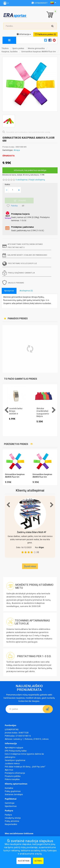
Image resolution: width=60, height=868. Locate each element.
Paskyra (8, 815)
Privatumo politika (13, 776)
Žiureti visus (30, 566)
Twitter (46, 40)
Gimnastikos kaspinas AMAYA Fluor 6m (39, 52)
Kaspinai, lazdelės (10, 52)
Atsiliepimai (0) (26, 291)
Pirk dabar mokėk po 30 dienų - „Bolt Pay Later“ (25, 767)
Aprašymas (9, 291)
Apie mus (9, 770)
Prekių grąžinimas (13, 791)
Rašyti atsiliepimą (37, 180)
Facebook (50, 40)
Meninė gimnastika (36, 48)
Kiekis (7, 184)
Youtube (55, 40)
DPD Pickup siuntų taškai (16, 751)
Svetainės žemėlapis (14, 794)
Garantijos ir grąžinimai (15, 760)
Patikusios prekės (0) (45, 34)
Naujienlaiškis (11, 824)
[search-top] (52, 26)
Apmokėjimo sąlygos (14, 748)
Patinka (12, 206)
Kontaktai (9, 788)
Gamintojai (10, 803)
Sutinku (38, 861)
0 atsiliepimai (22, 180)
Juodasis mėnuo (12, 764)
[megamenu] (9, 40)
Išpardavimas (11, 806)
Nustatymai (24, 861)
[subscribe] (48, 709)
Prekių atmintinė (12, 821)
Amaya (17, 150)
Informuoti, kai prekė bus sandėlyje (30, 170)
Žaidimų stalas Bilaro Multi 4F (32, 532)
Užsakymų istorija (13, 818)
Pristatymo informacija (15, 773)
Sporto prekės (18, 48)
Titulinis (5, 48)
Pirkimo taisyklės (12, 779)
